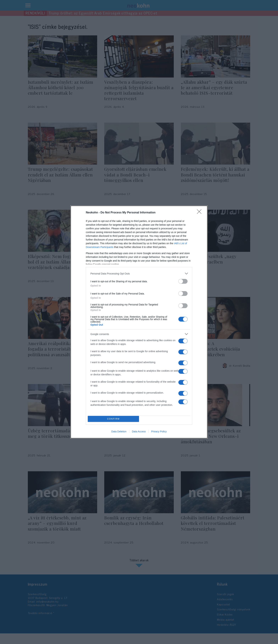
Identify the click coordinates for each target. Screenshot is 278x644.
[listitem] (139, 274)
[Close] (200, 213)
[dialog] (139, 322)
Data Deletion (119, 431)
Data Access (139, 431)
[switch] (183, 281)
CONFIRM (113, 419)
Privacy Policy (159, 431)
